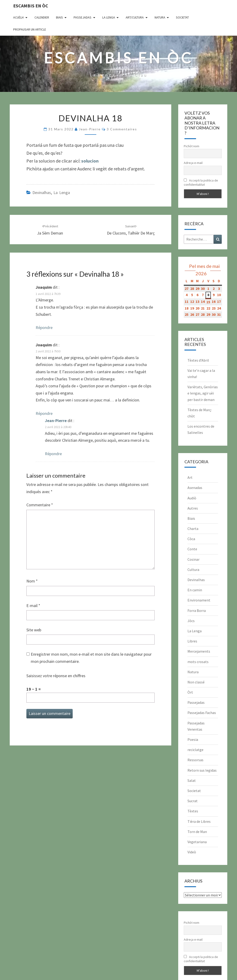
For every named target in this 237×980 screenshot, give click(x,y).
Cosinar (193, 559)
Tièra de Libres (199, 821)
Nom (32, 581)
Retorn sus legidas (202, 770)
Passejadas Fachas (202, 713)
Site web (34, 630)
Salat (192, 780)
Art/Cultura (135, 17)
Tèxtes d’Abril (198, 360)
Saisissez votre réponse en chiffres (56, 676)
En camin (195, 590)
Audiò (192, 498)
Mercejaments (199, 651)
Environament (199, 600)
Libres (192, 641)
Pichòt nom (192, 146)
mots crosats (198, 662)
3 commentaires (122, 129)
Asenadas (195, 488)
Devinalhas (42, 193)
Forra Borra (197, 611)
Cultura (193, 570)
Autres (193, 508)
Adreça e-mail (193, 163)
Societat (182, 17)
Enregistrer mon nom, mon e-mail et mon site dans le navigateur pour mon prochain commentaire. (91, 658)
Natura (160, 17)
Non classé (196, 682)
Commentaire (40, 505)
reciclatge (195, 750)
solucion (90, 161)
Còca (191, 539)
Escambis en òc (31, 6)
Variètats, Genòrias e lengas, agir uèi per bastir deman (203, 393)
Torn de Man (197, 832)
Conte (192, 549)
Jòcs (191, 621)
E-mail (33, 606)
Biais (59, 17)
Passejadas (83, 17)
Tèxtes (193, 811)
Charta (193, 529)
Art (190, 477)
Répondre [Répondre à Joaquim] (44, 327)
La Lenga (109, 17)
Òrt (190, 692)
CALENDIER (42, 17)
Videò (192, 852)
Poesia (193, 739)
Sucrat (193, 801)
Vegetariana (197, 842)
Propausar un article (30, 29)
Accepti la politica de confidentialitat (201, 182)
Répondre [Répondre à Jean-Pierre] (53, 454)
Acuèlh (18, 17)
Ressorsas (195, 760)
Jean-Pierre (90, 129)
